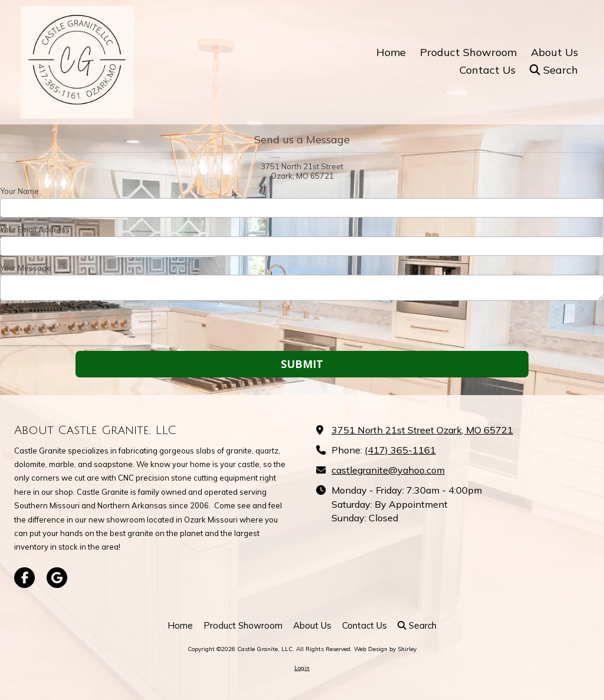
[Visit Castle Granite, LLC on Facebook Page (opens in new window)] (24, 578)
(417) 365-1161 (400, 450)
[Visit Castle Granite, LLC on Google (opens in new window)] (57, 578)
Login (302, 668)
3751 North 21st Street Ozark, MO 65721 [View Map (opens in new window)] (422, 430)
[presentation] (75, 327)
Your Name (19, 191)
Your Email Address (35, 229)
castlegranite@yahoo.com (388, 470)
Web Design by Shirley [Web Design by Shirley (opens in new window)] (385, 649)
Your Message (26, 268)
